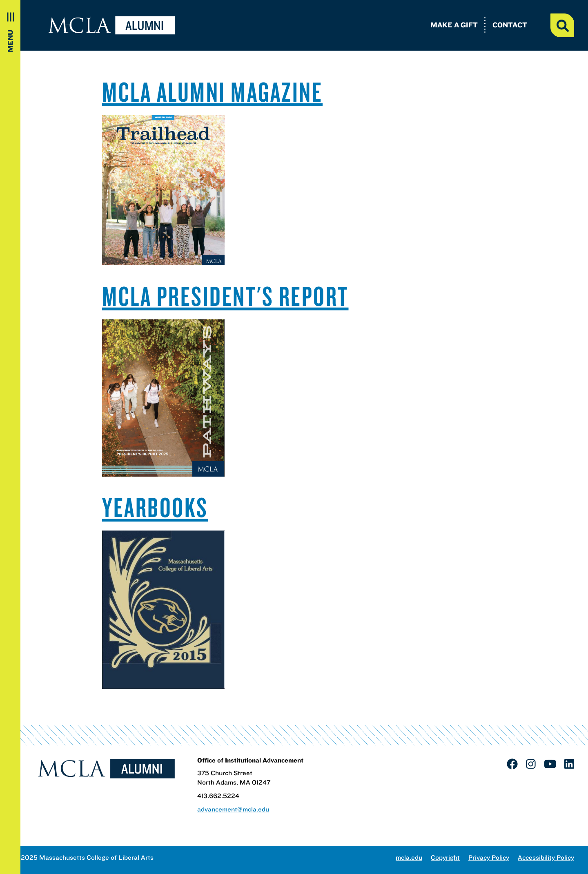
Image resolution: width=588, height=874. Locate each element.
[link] (512, 764)
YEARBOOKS (155, 507)
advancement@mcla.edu (233, 809)
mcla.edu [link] (409, 857)
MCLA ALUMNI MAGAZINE (212, 91)
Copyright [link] (445, 857)
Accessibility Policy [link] (546, 857)
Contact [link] (510, 25)
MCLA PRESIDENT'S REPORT (225, 296)
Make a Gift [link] (454, 25)
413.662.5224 (218, 796)
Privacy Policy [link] (489, 857)
